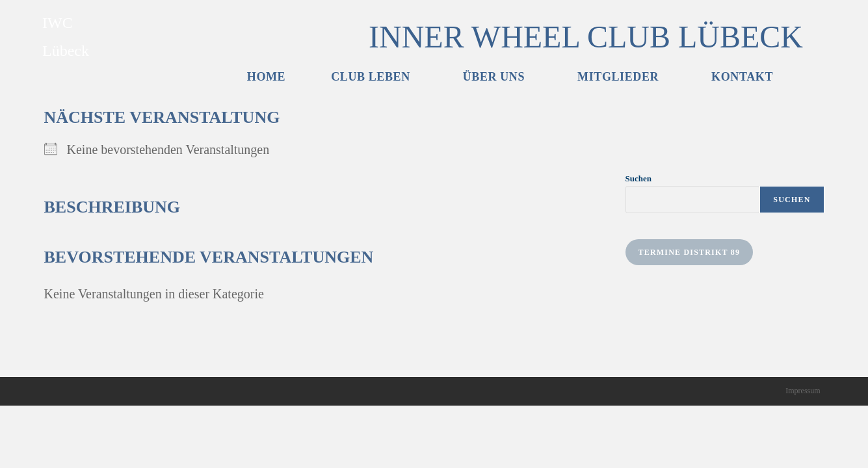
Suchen (638, 178)
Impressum (803, 453)
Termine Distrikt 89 (690, 252)
